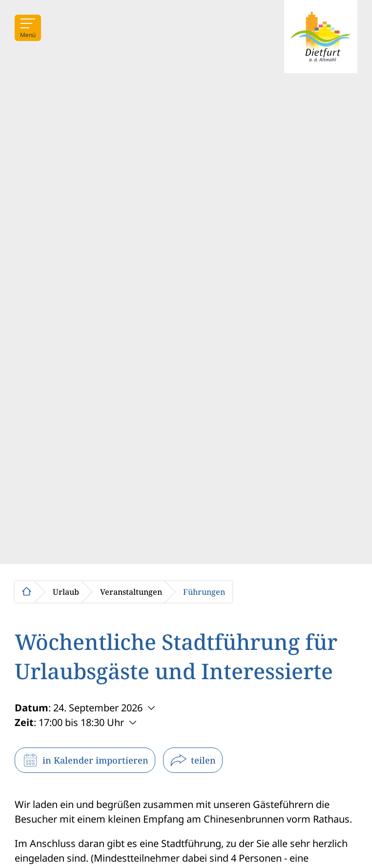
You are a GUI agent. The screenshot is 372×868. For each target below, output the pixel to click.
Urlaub (66, 592)
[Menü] (28, 28)
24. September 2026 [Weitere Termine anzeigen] (98, 708)
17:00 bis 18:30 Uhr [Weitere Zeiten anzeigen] (81, 722)
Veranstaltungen (131, 592)
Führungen (204, 592)
